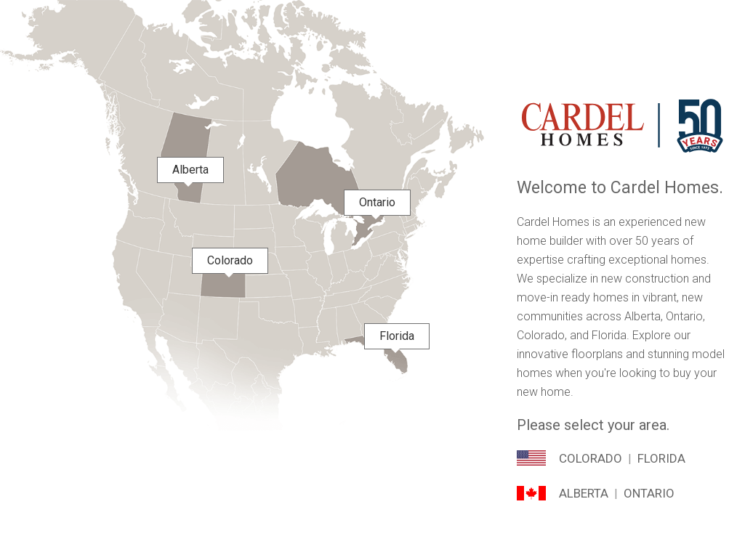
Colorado (591, 458)
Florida (661, 458)
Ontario (649, 493)
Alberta (584, 493)
